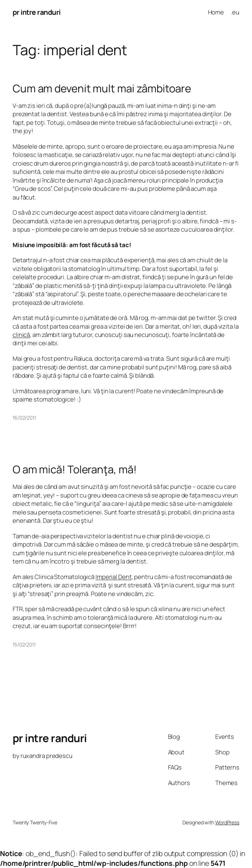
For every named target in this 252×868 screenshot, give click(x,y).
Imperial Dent (114, 577)
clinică (21, 335)
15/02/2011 (24, 645)
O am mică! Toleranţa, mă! (75, 470)
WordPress (227, 822)
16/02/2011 (24, 418)
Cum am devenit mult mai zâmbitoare (102, 89)
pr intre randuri (37, 12)
